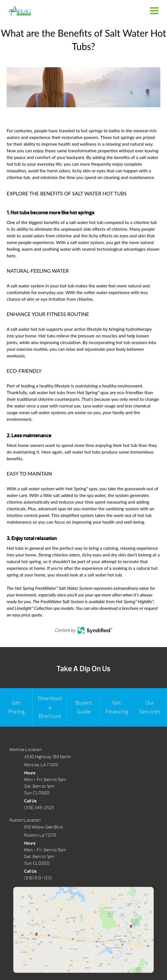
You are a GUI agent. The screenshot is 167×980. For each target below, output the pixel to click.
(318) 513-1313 (38, 878)
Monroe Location (26, 750)
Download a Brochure (50, 707)
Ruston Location (25, 820)
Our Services (150, 707)
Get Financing (117, 707)
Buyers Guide (84, 707)
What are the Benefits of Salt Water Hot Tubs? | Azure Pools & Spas (20, 10)
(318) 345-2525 (39, 808)
